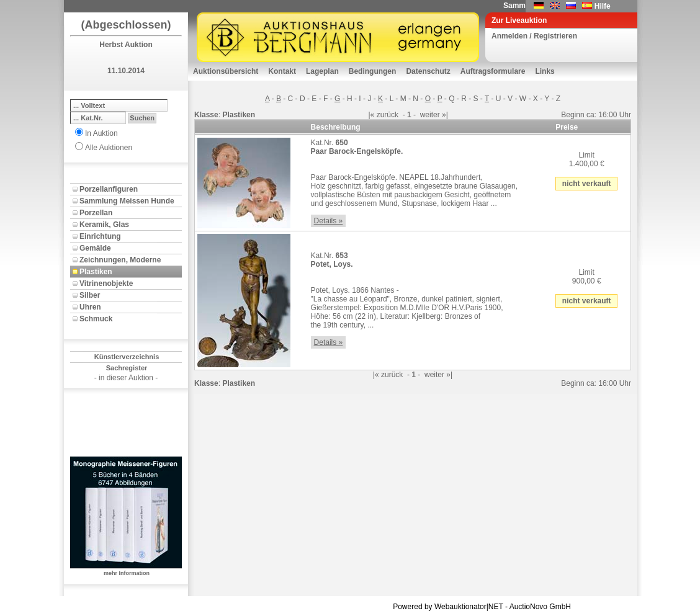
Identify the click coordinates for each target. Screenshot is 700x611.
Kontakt (282, 71)
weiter (430, 115)
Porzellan (96, 213)
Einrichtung (100, 236)
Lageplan (322, 71)
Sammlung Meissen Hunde (127, 201)
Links (545, 71)
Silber (90, 295)
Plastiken (96, 272)
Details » (329, 221)
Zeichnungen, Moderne (120, 260)
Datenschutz (428, 71)
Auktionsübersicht (226, 71)
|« (372, 115)
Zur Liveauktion (519, 20)
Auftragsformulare (493, 71)
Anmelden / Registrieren (534, 36)
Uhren (90, 307)
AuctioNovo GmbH (540, 607)
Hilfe (603, 6)
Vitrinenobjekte (106, 283)
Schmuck (96, 319)
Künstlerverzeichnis (127, 357)
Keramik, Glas (104, 225)
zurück (388, 115)
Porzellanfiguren (109, 189)
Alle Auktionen (109, 148)
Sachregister (127, 368)
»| (445, 115)
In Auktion (101, 133)
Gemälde (95, 248)
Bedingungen (373, 71)
